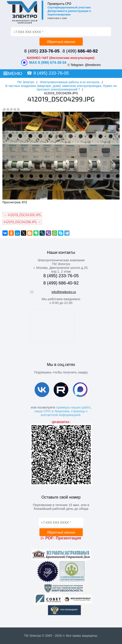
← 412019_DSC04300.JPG (22, 215)
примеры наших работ (73, 407)
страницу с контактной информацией (64, 413)
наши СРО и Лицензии (52, 411)
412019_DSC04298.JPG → (22, 222)
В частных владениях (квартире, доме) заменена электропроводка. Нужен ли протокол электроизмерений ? (61, 88)
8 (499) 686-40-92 (61, 283)
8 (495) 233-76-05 (51, 73)
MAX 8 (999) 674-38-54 (44, 63)
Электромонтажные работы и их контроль (70, 82)
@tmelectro (93, 65)
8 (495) (42, 51)
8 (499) (80, 51)
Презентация (69, 538)
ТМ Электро (26, 82)
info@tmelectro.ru (64, 292)
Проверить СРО (59, 4)
